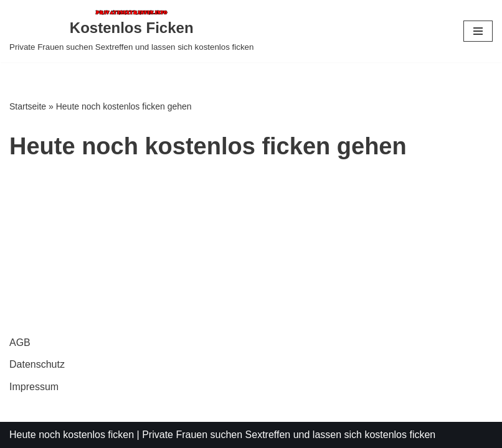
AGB (20, 343)
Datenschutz (37, 364)
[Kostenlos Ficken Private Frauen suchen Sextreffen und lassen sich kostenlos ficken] (131, 31)
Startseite (28, 106)
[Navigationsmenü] (478, 31)
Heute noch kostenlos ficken (72, 435)
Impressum (34, 387)
